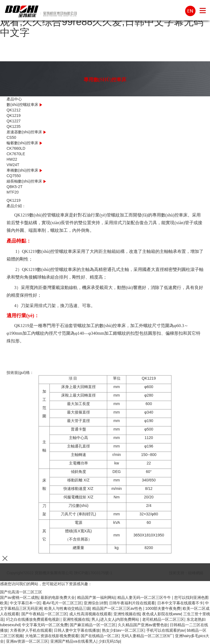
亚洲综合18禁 (95, 603)
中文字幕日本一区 (25, 603)
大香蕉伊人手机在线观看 (31, 630)
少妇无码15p (109, 641)
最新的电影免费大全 (58, 597)
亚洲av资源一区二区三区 (27, 641)
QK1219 (14, 115)
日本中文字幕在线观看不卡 (180, 603)
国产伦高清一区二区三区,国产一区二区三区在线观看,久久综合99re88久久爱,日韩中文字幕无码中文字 (105, 22)
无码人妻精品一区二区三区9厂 (147, 636)
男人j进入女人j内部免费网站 (116, 619)
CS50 (11, 137)
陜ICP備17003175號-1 (93, 573)
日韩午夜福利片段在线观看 (132, 603)
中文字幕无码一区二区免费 (45, 625)
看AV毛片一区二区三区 (62, 603)
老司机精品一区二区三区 (163, 619)
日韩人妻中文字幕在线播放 (77, 630)
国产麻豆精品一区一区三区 (93, 625)
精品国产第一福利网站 (96, 597)
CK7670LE (16, 154)
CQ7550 (14, 176)
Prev (16, 198)
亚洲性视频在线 (127, 614)
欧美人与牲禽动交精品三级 (67, 608)
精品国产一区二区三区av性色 (118, 608)
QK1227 (14, 121)
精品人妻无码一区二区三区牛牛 (145, 597)
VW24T (13, 165)
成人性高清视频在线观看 (90, 614)
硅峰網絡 (196, 573)
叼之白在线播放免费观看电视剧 (33, 619)
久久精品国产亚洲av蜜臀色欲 (143, 625)
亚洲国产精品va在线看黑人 (73, 641)
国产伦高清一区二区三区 (21, 592)
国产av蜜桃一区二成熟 (19, 597)
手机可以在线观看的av (166, 630)
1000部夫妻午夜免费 (163, 608)
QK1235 (14, 126)
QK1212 (14, 110)
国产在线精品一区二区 (100, 636)
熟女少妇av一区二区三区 (123, 630)
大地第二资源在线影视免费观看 (52, 636)
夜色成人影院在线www (162, 614)
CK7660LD (16, 148)
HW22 (12, 159)
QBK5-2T (14, 187)
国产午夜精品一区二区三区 (44, 614)
